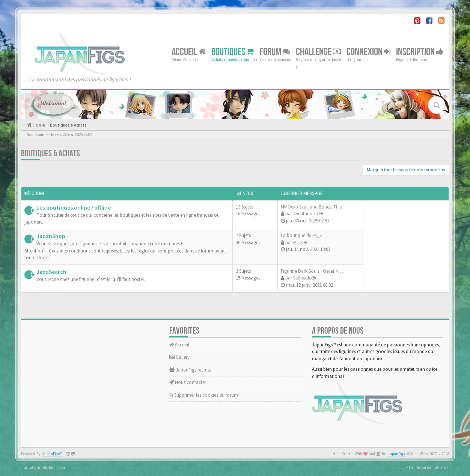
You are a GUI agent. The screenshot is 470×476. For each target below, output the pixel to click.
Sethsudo (303, 278)
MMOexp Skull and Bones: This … (314, 207)
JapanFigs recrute (190, 370)
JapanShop (51, 236)
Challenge (318, 52)
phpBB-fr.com (53, 467)
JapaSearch (51, 272)
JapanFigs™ (52, 454)
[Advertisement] (404, 245)
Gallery (179, 357)
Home (38, 125)
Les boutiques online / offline (74, 208)
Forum (275, 52)
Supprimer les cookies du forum (204, 395)
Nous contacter (188, 382)
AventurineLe (306, 214)
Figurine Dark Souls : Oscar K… (312, 271)
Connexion (368, 52)
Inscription (420, 52)
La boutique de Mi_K (301, 235)
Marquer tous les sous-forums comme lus (406, 170)
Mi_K (298, 243)
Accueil (189, 52)
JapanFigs (397, 454)
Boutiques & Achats (68, 125)
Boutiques (233, 52)
